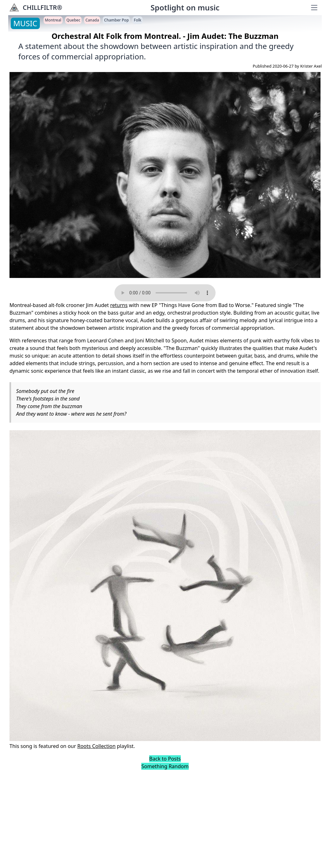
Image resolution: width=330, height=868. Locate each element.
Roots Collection (96, 746)
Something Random (165, 766)
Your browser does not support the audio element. (165, 293)
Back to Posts (165, 759)
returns (119, 305)
